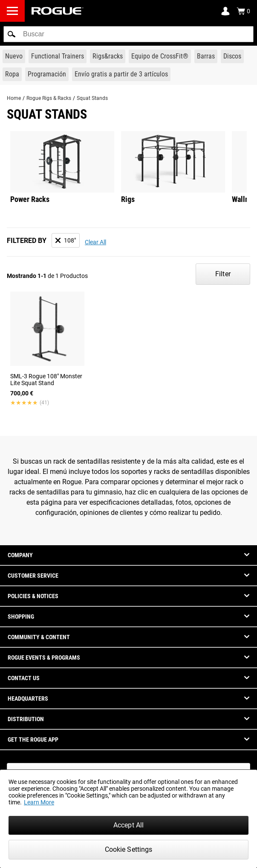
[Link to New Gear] (14, 56)
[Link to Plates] (232, 56)
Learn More (39, 802)
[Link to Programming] (47, 74)
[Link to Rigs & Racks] (108, 56)
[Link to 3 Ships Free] (121, 74)
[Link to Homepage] (58, 11)
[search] (128, 34)
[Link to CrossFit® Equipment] (160, 56)
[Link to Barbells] (206, 56)
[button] (12, 34)
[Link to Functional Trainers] (58, 56)
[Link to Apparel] (12, 74)
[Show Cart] (243, 11)
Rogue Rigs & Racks (49, 98)
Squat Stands (92, 98)
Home (14, 98)
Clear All (95, 242)
